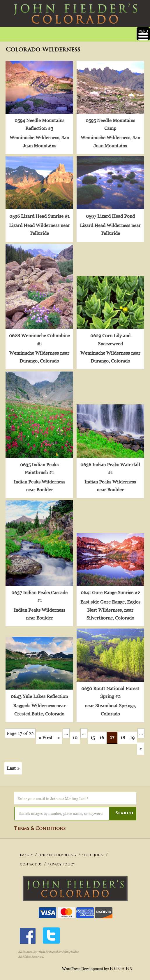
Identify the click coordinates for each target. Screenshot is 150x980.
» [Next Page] (141, 745)
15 (92, 734)
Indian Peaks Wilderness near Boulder (39, 483)
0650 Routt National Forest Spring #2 (109, 689)
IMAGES (26, 852)
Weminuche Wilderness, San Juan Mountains (39, 141)
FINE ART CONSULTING (57, 852)
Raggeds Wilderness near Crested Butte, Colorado (39, 706)
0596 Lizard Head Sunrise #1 (39, 215)
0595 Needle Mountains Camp (110, 124)
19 (132, 734)
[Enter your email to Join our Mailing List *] (75, 795)
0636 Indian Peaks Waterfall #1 (109, 466)
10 (75, 734)
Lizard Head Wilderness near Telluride (39, 228)
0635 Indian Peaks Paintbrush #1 (39, 466)
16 (102, 734)
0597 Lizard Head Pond (110, 215)
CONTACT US (31, 861)
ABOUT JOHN (92, 852)
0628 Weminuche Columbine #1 (39, 338)
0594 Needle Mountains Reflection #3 (39, 124)
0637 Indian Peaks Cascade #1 (39, 593)
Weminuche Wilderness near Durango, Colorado (39, 355)
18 (123, 734)
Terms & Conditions (40, 825)
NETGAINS (121, 965)
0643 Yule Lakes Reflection (39, 693)
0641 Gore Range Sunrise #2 (110, 589)
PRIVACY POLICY (61, 861)
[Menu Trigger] (143, 34)
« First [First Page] (45, 734)
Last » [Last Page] (13, 764)
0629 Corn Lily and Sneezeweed (110, 338)
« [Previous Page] (58, 734)
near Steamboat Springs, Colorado (109, 706)
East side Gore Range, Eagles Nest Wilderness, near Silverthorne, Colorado (110, 607)
